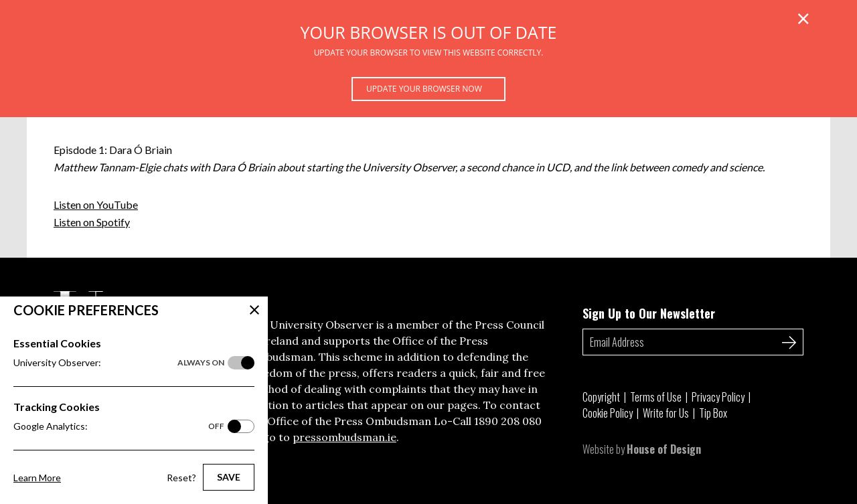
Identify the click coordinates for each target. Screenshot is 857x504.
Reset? (181, 478)
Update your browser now (424, 89)
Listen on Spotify (92, 222)
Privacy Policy (718, 397)
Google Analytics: (119, 426)
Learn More (37, 478)
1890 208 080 (508, 421)
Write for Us (666, 413)
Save (229, 477)
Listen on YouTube (96, 204)
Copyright (601, 397)
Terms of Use (656, 397)
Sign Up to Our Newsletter (649, 313)
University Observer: (119, 363)
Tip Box (713, 413)
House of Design (664, 449)
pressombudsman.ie (344, 437)
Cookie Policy (608, 413)
